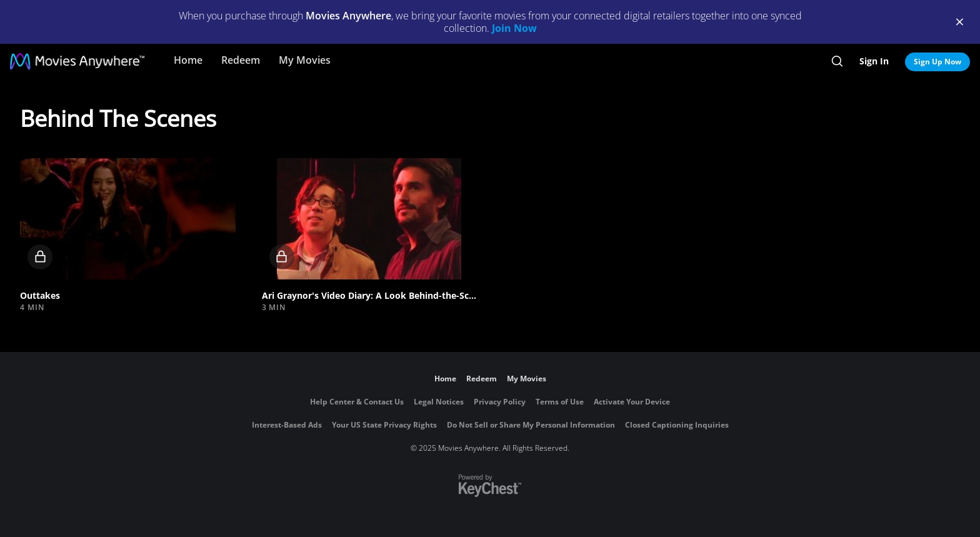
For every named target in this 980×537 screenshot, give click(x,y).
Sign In (874, 61)
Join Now (514, 28)
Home (188, 60)
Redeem (241, 60)
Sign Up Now (937, 62)
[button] (128, 219)
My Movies (305, 60)
